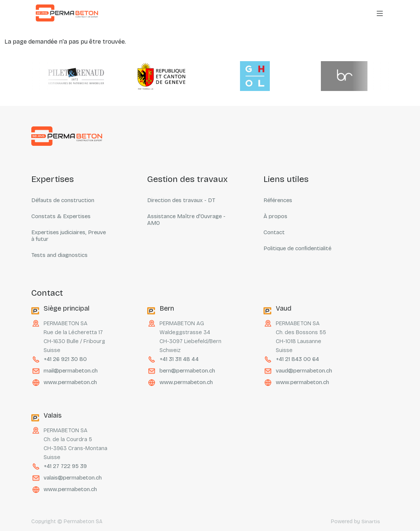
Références (278, 200)
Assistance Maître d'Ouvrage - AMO (186, 220)
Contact (274, 232)
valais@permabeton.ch (73, 478)
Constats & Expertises (61, 216)
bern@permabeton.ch (187, 371)
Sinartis (371, 521)
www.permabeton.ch (70, 382)
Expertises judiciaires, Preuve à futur (69, 236)
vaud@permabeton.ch (304, 371)
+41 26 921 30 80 (65, 359)
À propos (275, 216)
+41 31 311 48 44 (179, 359)
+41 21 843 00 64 (297, 359)
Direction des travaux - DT (181, 200)
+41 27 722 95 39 (65, 466)
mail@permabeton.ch (71, 371)
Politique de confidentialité (297, 248)
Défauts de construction (63, 200)
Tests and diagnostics (59, 255)
